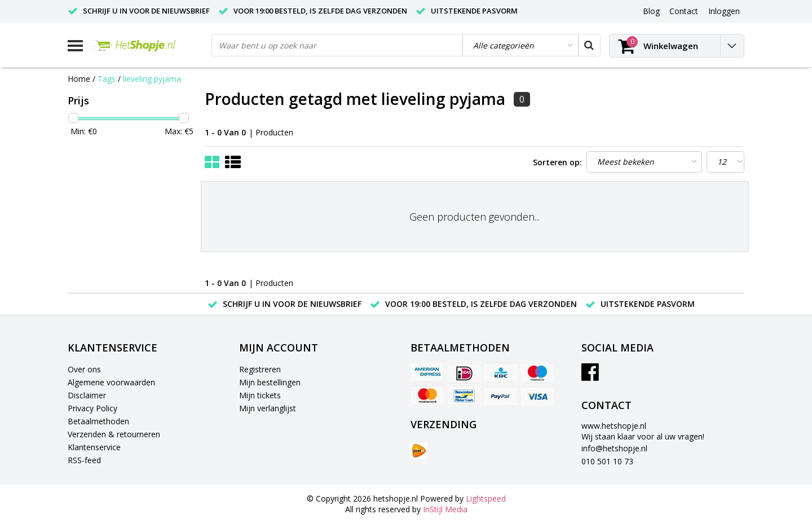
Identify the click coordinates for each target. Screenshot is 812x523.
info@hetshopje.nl (614, 448)
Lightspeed (486, 498)
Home (79, 79)
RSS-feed (84, 460)
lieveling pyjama (152, 79)
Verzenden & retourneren (114, 434)
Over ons (84, 369)
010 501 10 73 (607, 461)
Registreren (260, 369)
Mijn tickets (260, 395)
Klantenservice (94, 447)
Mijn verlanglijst (268, 408)
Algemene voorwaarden (111, 382)
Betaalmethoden (98, 421)
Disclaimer (87, 395)
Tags (107, 79)
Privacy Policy (92, 408)
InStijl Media (445, 509)
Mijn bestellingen (270, 382)
